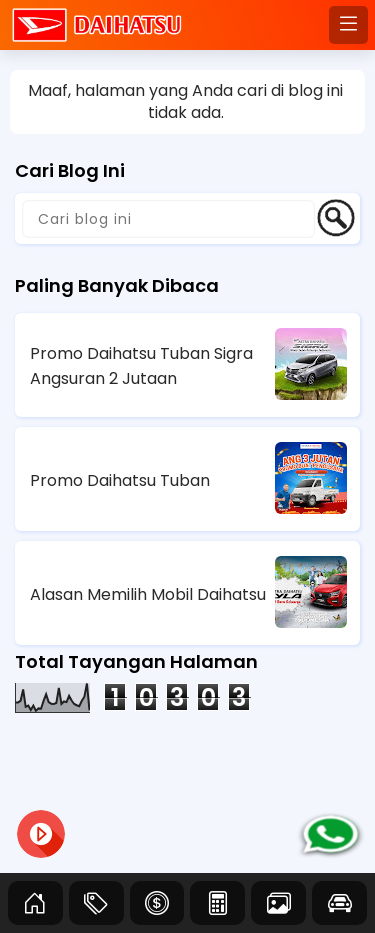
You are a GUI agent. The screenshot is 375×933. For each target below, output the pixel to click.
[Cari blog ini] (168, 219)
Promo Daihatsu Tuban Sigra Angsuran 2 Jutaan (141, 366)
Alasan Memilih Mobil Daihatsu (148, 594)
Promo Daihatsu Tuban (120, 480)
